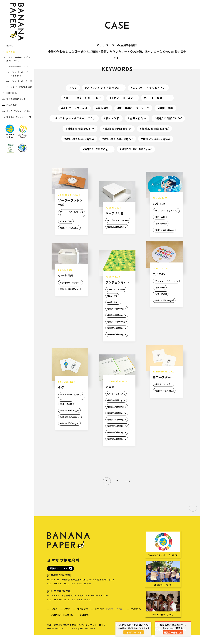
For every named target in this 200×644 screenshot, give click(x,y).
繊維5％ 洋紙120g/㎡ (156, 139)
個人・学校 (113, 118)
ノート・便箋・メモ (158, 98)
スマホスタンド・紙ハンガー (105, 88)
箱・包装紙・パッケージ (134, 108)
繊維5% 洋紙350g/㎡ (98, 149)
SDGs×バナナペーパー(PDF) (163, 562)
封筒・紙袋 (166, 108)
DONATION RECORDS (62, 624)
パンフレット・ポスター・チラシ (75, 118)
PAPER (110, 618)
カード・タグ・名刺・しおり (83, 98)
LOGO (119, 618)
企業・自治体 (138, 118)
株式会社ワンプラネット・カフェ (89, 634)
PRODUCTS (82, 618)
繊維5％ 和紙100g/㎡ (81, 129)
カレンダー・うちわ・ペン (149, 88)
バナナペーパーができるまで (19, 74)
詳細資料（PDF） (163, 592)
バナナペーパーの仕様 (21, 81)
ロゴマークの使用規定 (21, 87)
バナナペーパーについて (18, 67)
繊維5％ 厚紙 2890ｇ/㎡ (137, 149)
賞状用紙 (103, 108)
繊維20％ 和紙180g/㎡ (119, 139)
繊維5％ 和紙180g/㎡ (118, 129)
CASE (67, 618)
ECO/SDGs (12, 93)
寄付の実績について (16, 99)
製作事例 (11, 52)
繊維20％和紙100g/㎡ (80, 139)
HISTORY (99, 618)
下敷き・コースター (124, 98)
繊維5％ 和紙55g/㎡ (169, 118)
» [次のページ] (127, 490)
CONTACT (85, 624)
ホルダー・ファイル (75, 108)
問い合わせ (12, 105)
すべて (73, 88)
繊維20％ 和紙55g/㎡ (155, 129)
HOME (10, 46)
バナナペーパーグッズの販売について (18, 59)
